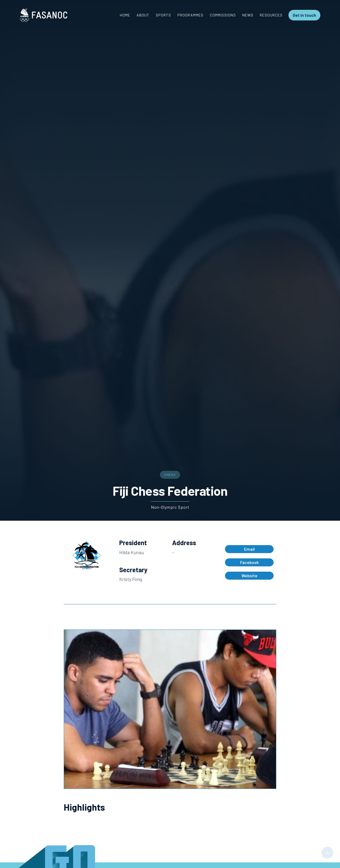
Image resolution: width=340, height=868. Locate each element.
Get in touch (304, 15)
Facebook (249, 562)
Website (249, 576)
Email (249, 549)
